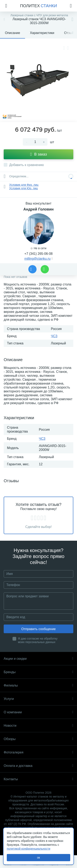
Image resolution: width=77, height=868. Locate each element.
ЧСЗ (54, 336)
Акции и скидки (38, 659)
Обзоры (38, 739)
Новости (38, 726)
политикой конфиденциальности (29, 849)
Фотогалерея (38, 752)
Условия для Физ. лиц (24, 185)
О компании (38, 712)
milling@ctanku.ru (37, 259)
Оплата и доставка (38, 766)
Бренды (38, 672)
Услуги (38, 699)
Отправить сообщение (38, 629)
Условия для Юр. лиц (24, 188)
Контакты (38, 779)
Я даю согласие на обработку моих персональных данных (38, 640)
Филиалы (38, 685)
